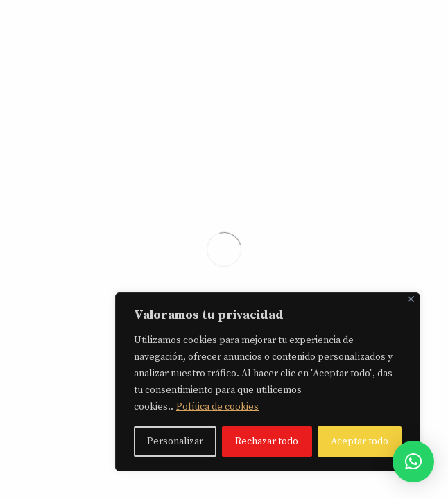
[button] (413, 462)
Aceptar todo (360, 441)
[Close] (411, 299)
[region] (268, 382)
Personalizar (175, 441)
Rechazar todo (267, 441)
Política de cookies (217, 407)
